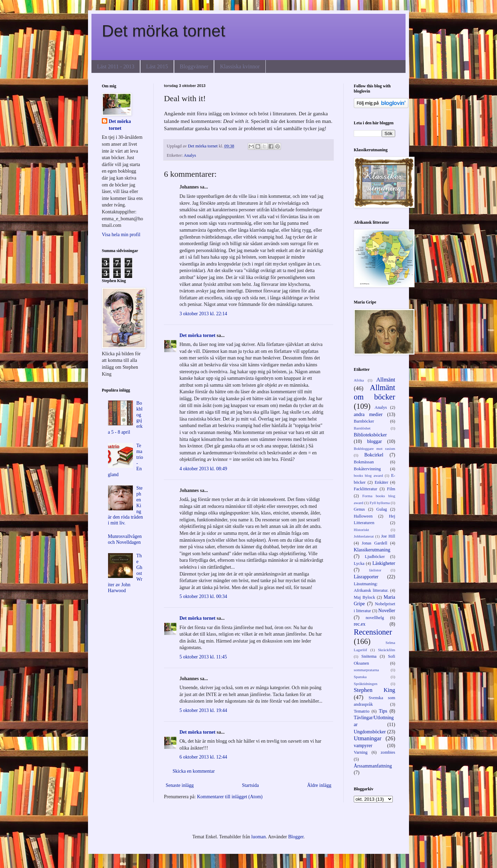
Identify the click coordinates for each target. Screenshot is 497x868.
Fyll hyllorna (380, 503)
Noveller (387, 611)
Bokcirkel (374, 455)
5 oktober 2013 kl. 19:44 (203, 710)
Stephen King (374, 690)
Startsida (250, 785)
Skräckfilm (387, 650)
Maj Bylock (364, 597)
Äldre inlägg (319, 785)
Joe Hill (388, 536)
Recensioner (373, 632)
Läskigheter (384, 563)
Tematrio (362, 711)
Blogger (296, 837)
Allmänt (386, 380)
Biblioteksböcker (370, 435)
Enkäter (381, 482)
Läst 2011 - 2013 (116, 66)
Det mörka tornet (163, 31)
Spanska (360, 677)
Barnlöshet (362, 428)
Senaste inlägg (180, 785)
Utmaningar (368, 738)
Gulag (382, 509)
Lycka (359, 563)
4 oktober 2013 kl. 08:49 (203, 469)
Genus (359, 509)
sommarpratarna (366, 670)
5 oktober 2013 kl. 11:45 (203, 657)
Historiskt (361, 530)
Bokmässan (364, 462)
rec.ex (360, 624)
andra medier (368, 414)
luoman (259, 837)
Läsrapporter (366, 577)
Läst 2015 (157, 66)
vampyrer (363, 746)
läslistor (375, 570)
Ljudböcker (375, 557)
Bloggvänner (194, 66)
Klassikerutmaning (372, 550)
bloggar (375, 441)
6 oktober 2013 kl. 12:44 (203, 757)
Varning (361, 752)
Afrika (359, 380)
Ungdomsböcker (370, 732)
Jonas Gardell (374, 543)
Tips (383, 711)
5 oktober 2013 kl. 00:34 (203, 596)
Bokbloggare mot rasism (374, 449)
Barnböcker (364, 421)
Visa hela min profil (121, 235)
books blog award (368, 475)
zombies (388, 752)
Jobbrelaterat (364, 536)
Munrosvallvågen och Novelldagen (125, 539)
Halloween (363, 516)
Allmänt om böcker (374, 392)
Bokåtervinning (367, 469)
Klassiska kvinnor (240, 66)
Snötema (369, 656)
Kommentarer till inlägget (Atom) (230, 797)
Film (391, 489)
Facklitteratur (366, 489)
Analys (190, 155)
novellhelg (375, 618)
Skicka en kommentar (194, 771)
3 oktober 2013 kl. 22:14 (203, 314)
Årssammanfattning (373, 766)
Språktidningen (366, 684)
